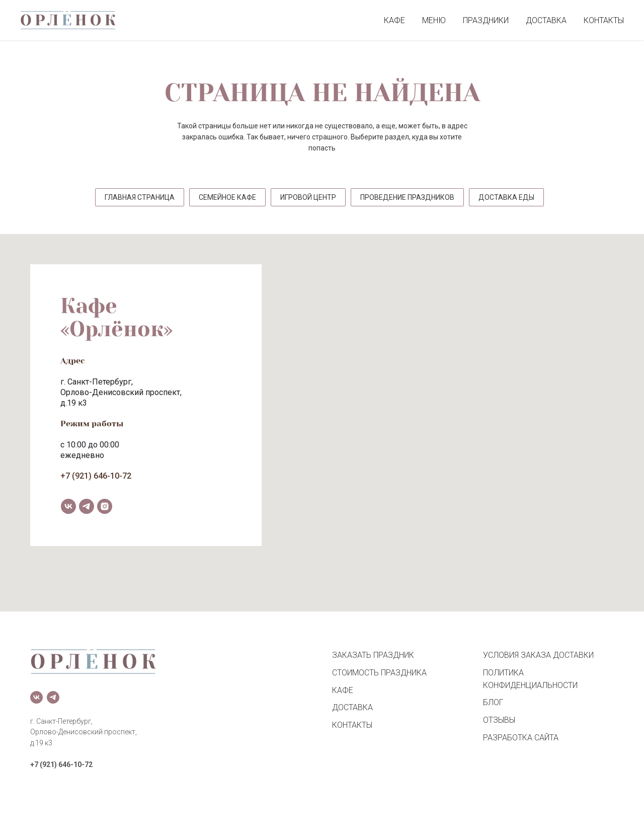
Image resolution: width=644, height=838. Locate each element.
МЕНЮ (434, 20)
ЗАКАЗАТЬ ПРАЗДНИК (373, 655)
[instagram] (105, 506)
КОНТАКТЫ (604, 20)
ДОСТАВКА (546, 20)
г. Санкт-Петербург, (97, 382)
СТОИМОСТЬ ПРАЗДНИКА (379, 673)
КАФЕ (394, 20)
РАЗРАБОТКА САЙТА (521, 738)
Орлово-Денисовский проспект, (121, 392)
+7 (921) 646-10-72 (96, 476)
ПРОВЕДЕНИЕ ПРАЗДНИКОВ (407, 197)
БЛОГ (493, 702)
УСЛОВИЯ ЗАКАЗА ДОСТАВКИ (538, 655)
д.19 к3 (74, 403)
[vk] (68, 506)
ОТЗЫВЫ (499, 720)
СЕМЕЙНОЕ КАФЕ (227, 197)
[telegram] (87, 506)
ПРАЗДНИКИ (486, 20)
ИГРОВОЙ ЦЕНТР (308, 197)
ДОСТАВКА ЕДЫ (506, 197)
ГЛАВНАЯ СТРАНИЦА (140, 197)
